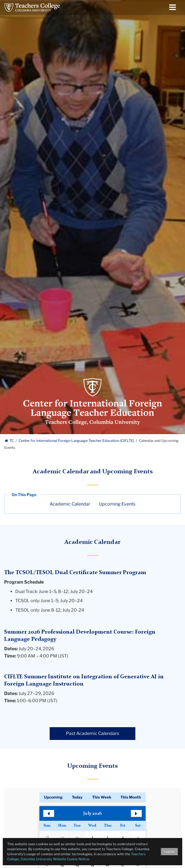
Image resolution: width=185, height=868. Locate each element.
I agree (169, 851)
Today (77, 797)
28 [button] (47, 837)
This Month (131, 797)
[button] (49, 813)
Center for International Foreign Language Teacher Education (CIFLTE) (77, 441)
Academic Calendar (70, 504)
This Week (102, 797)
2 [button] (107, 837)
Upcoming (53, 797)
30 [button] (77, 837)
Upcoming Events (117, 504)
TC (9, 441)
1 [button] (92, 837)
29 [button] (62, 837)
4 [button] (138, 837)
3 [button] (123, 837)
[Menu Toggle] (173, 7)
